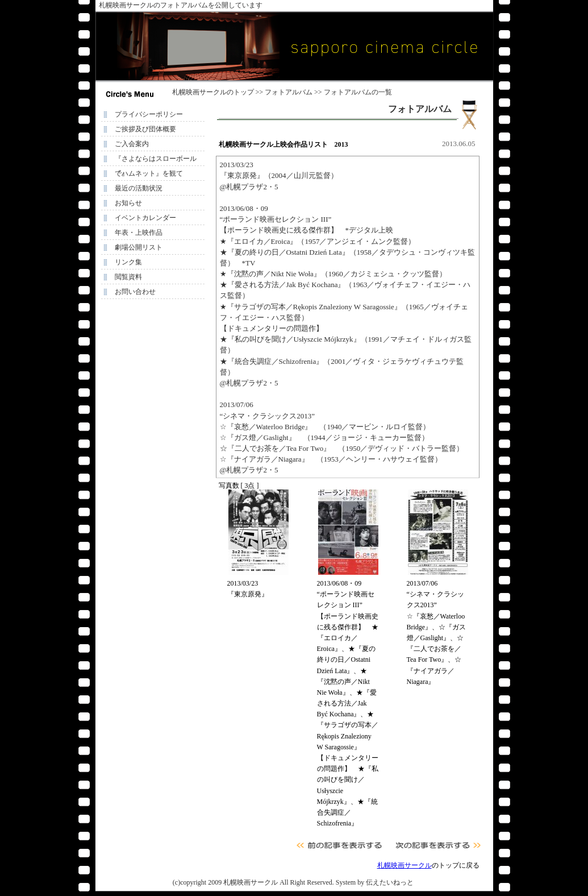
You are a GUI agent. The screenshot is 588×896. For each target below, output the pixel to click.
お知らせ (128, 203)
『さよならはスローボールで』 (156, 160)
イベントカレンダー (145, 218)
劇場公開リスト (139, 247)
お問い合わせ (135, 292)
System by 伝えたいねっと (375, 882)
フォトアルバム (289, 92)
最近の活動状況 (139, 188)
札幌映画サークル (199, 92)
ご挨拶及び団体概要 (145, 129)
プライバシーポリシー (149, 114)
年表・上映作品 (139, 233)
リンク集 (128, 262)
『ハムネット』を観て (149, 173)
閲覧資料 (128, 277)
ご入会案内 (132, 144)
